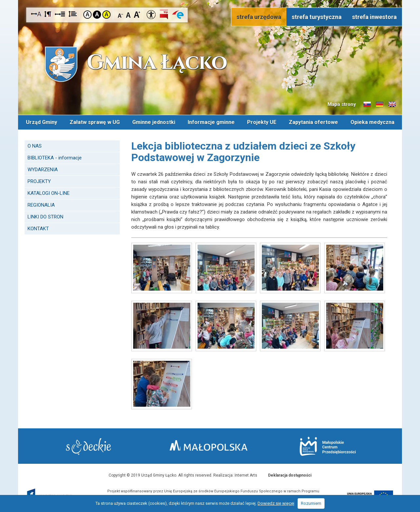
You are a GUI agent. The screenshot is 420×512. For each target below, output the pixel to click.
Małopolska (209, 445)
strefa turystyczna (317, 17)
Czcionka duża (137, 14)
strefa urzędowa (259, 17)
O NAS (35, 146)
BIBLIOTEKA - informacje (55, 158)
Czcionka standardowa (129, 14)
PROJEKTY (39, 181)
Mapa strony (342, 104)
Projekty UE (262, 122)
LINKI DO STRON (45, 217)
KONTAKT (38, 229)
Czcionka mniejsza (121, 14)
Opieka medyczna (372, 122)
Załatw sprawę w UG (95, 122)
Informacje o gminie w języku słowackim (367, 105)
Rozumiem (311, 503)
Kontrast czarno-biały (97, 15)
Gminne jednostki (154, 122)
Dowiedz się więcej (276, 503)
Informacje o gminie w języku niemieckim (380, 105)
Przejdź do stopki (210, 0)
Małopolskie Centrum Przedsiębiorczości (328, 446)
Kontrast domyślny (87, 15)
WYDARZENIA (43, 170)
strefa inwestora (374, 17)
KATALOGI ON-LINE (49, 193)
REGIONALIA (41, 205)
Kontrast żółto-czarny (106, 15)
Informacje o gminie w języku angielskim (392, 105)
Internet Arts (246, 475)
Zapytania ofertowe (313, 122)
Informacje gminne (211, 122)
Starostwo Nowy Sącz (88, 447)
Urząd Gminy (42, 122)
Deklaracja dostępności (290, 475)
